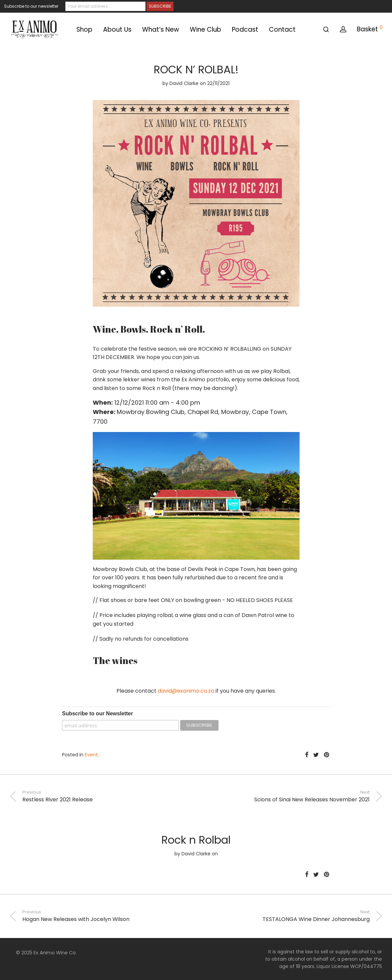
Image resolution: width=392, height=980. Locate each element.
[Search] (326, 29)
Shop (84, 29)
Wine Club (206, 29)
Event (91, 755)
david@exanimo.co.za (186, 691)
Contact (282, 29)
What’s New (161, 29)
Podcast (245, 29)
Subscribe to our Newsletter (98, 713)
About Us (117, 29)
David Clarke (184, 83)
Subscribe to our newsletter (31, 6)
